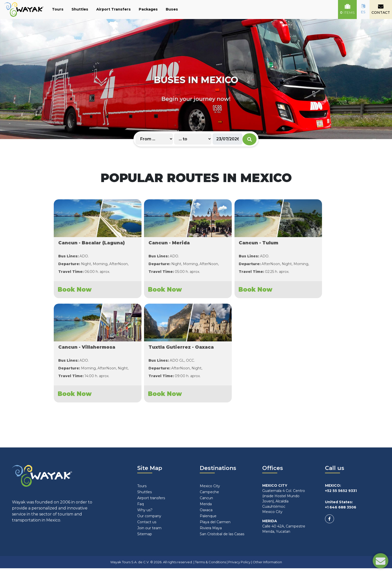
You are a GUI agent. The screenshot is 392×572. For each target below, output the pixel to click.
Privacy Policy (239, 565)
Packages (148, 9)
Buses (172, 9)
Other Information (267, 565)
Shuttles (80, 9)
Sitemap (145, 537)
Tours (58, 9)
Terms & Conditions (210, 565)
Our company (149, 519)
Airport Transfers (113, 9)
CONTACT (381, 9)
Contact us (147, 525)
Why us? (145, 513)
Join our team (149, 531)
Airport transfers (151, 501)
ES (363, 9)
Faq (140, 507)
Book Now (74, 291)
